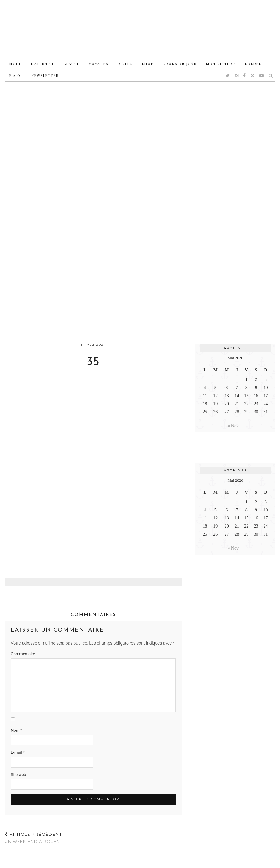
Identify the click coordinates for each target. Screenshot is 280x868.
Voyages (99, 64)
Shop (148, 64)
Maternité (43, 64)
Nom (17, 730)
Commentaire (24, 654)
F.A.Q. (16, 75)
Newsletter (45, 75)
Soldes (253, 64)
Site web (18, 775)
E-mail (18, 752)
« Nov (233, 426)
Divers (125, 64)
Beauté (72, 64)
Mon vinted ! (221, 64)
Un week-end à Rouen (33, 838)
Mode (15, 64)
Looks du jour (180, 64)
